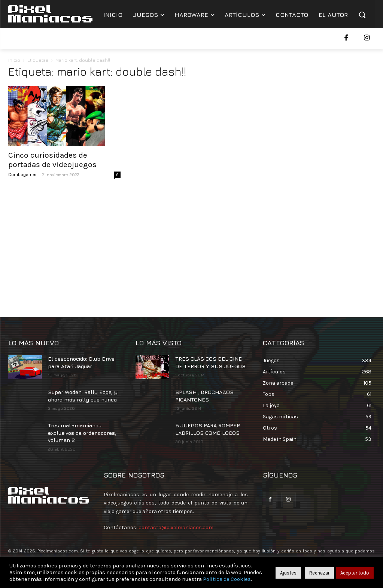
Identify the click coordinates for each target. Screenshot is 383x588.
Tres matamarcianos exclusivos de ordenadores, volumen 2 (82, 433)
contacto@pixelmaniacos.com (176, 528)
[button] (362, 15)
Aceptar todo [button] (355, 573)
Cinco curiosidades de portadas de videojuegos (52, 160)
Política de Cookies (227, 579)
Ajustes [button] (288, 573)
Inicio (14, 60)
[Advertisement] (192, 246)
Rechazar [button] (319, 573)
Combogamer (23, 174)
